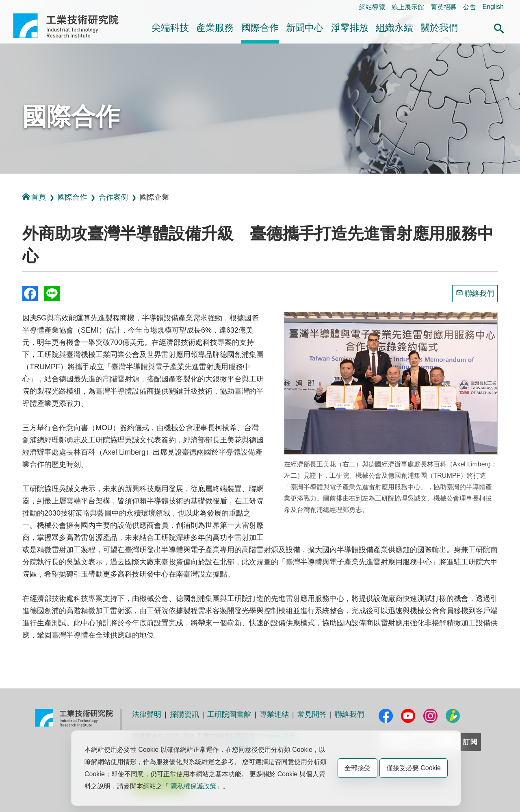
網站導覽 (372, 7)
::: (16, 7)
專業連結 (274, 714)
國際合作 (260, 28)
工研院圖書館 (229, 714)
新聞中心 (305, 28)
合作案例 (113, 197)
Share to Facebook (30, 294)
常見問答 (312, 714)
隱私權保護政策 (193, 786)
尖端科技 (170, 28)
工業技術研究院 (71, 26)
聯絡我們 (479, 294)
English (493, 7)
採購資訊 (184, 714)
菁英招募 (444, 7)
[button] (499, 27)
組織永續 (394, 28)
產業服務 (215, 28)
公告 (470, 7)
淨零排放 (350, 28)
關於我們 (439, 28)
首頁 (34, 197)
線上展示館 (408, 7)
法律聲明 (147, 714)
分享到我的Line (52, 294)
